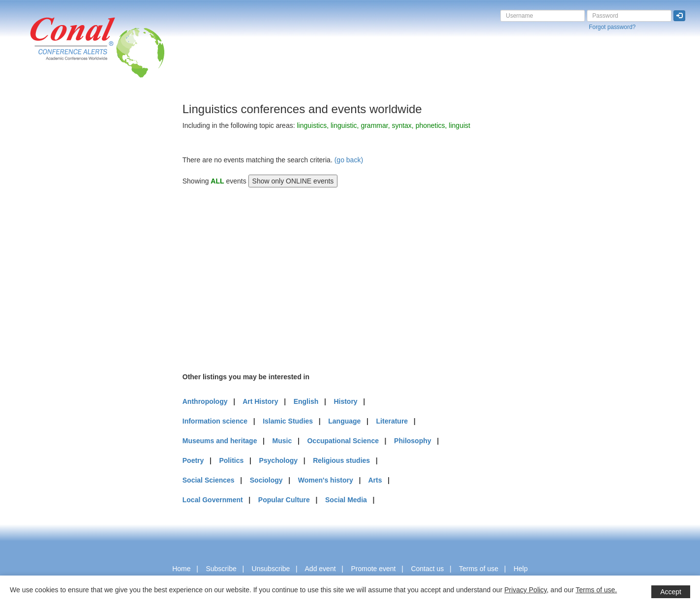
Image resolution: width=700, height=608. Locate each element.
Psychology (278, 460)
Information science (215, 421)
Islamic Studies (288, 421)
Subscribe (221, 569)
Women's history (326, 480)
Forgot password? (612, 27)
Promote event (373, 569)
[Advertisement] (47, 250)
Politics (231, 460)
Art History (260, 401)
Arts (375, 480)
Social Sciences (209, 480)
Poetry (193, 460)
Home (181, 569)
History (345, 401)
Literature (392, 421)
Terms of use (479, 569)
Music (282, 441)
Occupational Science (343, 441)
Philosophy (412, 441)
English (306, 401)
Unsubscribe (271, 569)
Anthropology (205, 401)
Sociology (266, 480)
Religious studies (341, 460)
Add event (320, 569)
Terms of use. (596, 590)
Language (344, 421)
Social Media (346, 500)
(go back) (349, 160)
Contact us (427, 569)
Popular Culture (284, 500)
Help (521, 569)
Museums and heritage (220, 441)
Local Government (213, 500)
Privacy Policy (525, 590)
